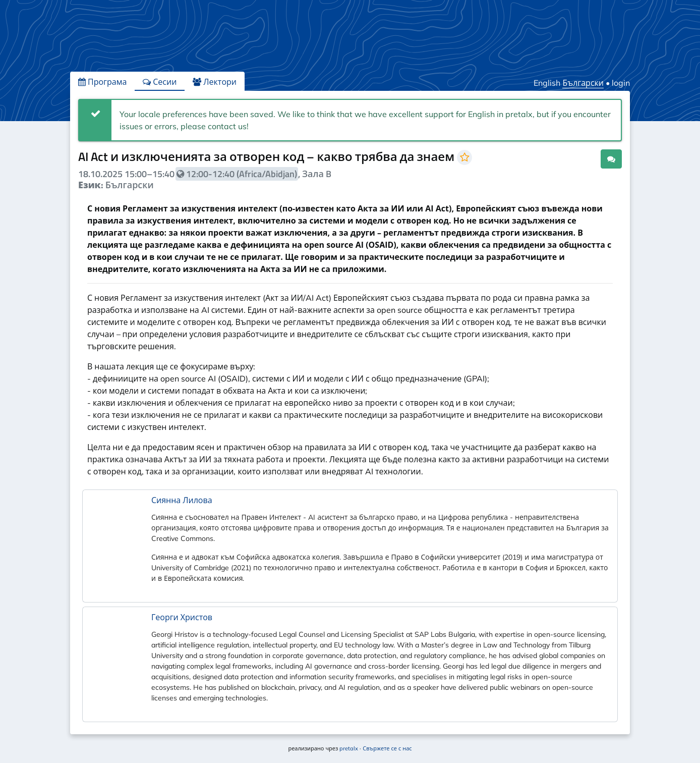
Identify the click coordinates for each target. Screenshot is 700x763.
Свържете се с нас (387, 748)
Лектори (215, 82)
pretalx (349, 748)
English (547, 83)
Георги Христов (182, 617)
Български (583, 83)
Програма (102, 82)
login (621, 83)
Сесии (160, 82)
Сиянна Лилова (182, 500)
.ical (583, 158)
